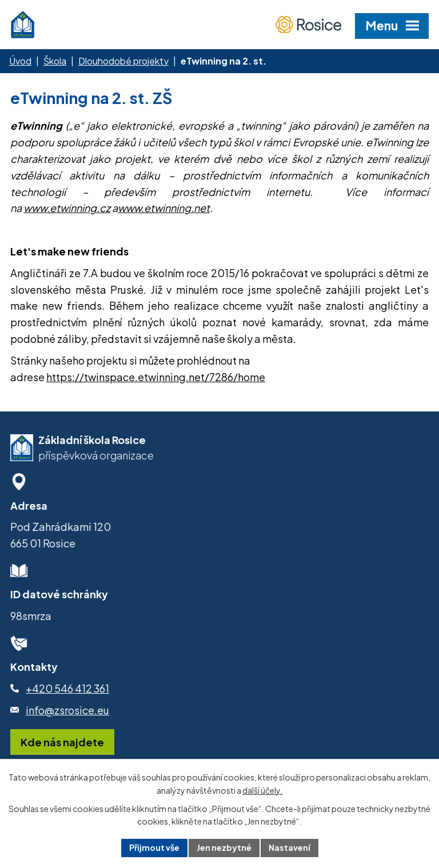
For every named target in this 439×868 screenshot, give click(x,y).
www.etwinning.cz (67, 208)
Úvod (20, 61)
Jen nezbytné (224, 847)
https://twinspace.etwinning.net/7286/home (156, 377)
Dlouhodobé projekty (123, 61)
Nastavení (290, 847)
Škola (55, 61)
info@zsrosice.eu (67, 710)
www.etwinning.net (164, 208)
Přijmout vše (154, 847)
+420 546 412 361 (67, 688)
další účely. (262, 790)
